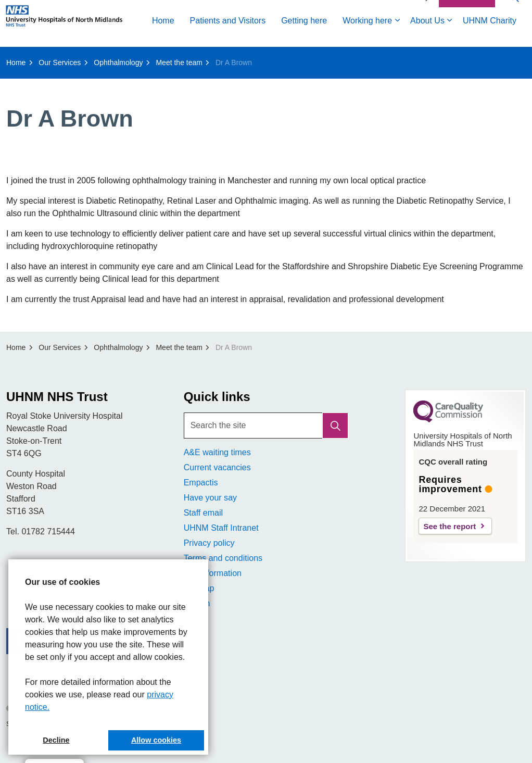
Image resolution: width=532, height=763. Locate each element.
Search (197, 603)
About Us (283, 59)
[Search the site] (266, 426)
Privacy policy (209, 543)
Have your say (210, 498)
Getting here (160, 59)
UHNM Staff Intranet (221, 528)
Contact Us (467, 35)
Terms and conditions (223, 558)
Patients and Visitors (84, 59)
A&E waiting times (217, 452)
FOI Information (213, 573)
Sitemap (199, 588)
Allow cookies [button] (156, 740)
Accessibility (409, 35)
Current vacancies (217, 467)
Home (19, 59)
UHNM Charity (345, 59)
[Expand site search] (514, 35)
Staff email (203, 513)
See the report (449, 526)
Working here (223, 59)
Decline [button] (56, 740)
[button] (335, 426)
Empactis (201, 483)
